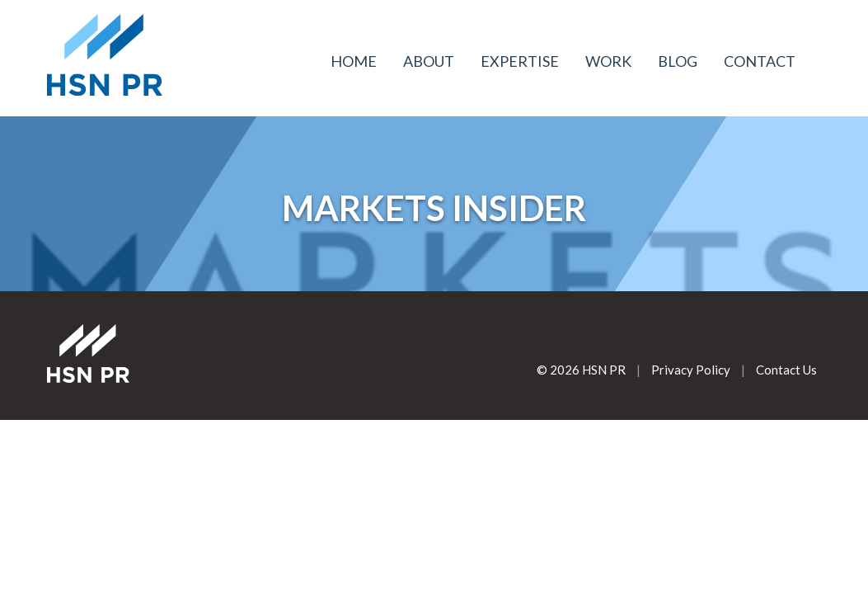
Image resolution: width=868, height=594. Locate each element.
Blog (678, 61)
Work (608, 61)
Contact (760, 61)
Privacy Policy (691, 370)
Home (354, 61)
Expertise (520, 61)
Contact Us (786, 370)
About (429, 61)
